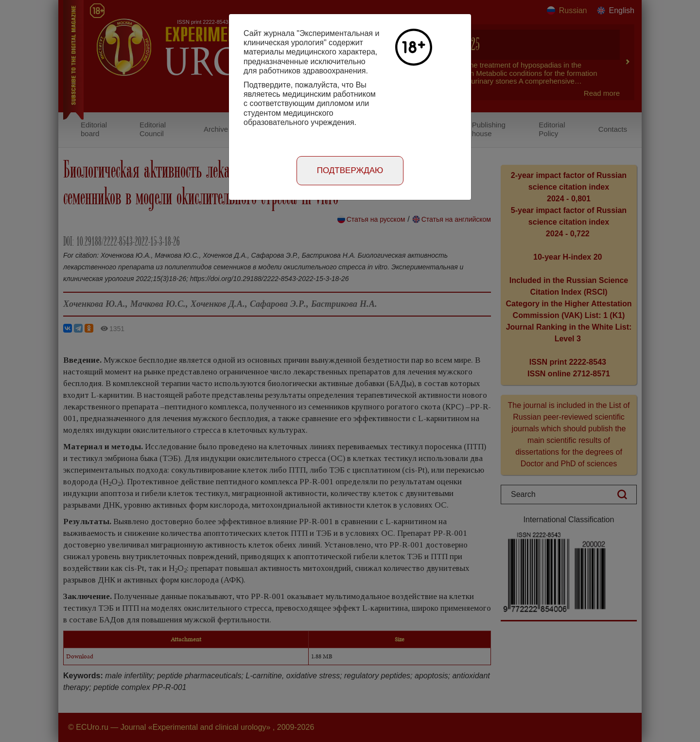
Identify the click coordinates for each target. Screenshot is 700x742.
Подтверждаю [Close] (350, 170)
